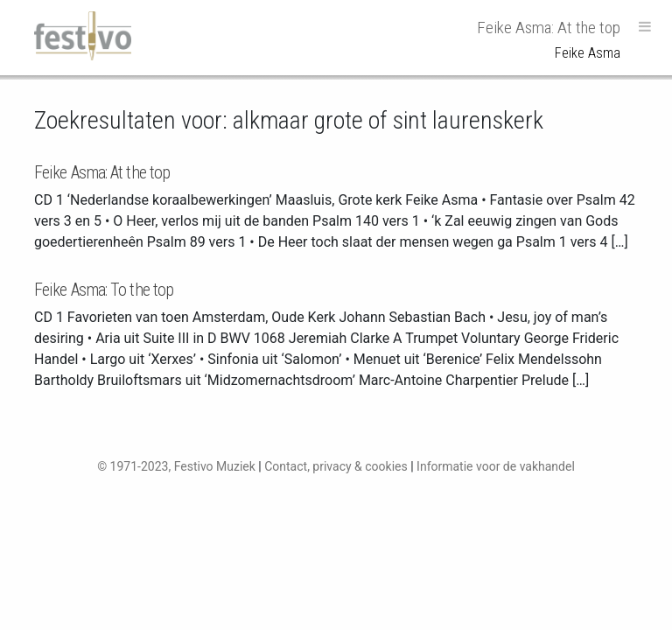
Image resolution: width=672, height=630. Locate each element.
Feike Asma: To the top (104, 290)
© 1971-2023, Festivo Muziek (176, 466)
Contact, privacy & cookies (336, 466)
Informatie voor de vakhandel (496, 466)
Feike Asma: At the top (102, 172)
